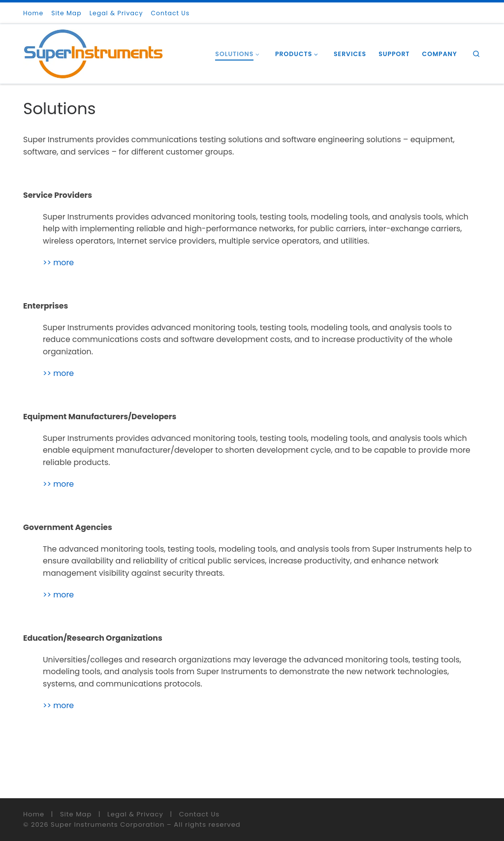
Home (34, 814)
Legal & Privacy (135, 814)
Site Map (76, 814)
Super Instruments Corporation (108, 825)
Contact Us (199, 814)
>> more (58, 263)
